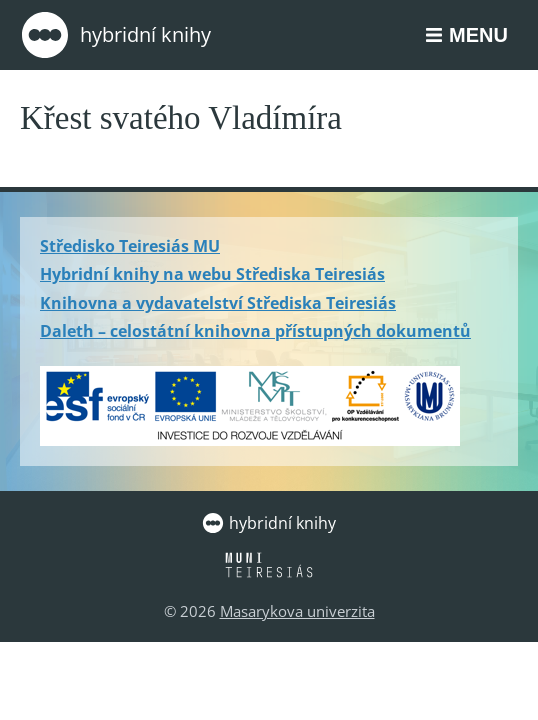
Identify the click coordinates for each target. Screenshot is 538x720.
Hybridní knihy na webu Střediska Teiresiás (212, 274)
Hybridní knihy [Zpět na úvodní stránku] (115, 35)
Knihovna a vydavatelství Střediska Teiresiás (218, 303)
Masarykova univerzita (297, 611)
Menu (478, 35)
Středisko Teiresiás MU (130, 246)
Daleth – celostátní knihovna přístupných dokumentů (255, 331)
